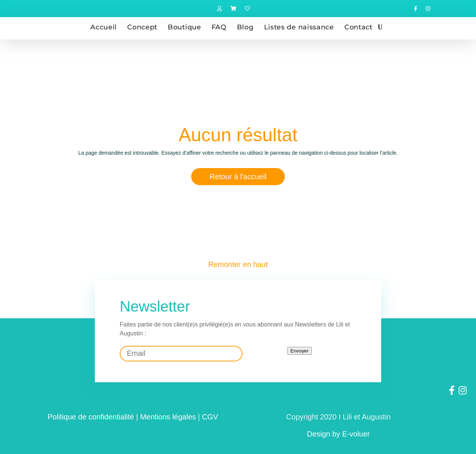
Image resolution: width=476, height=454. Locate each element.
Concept (142, 27)
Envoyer (300, 351)
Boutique (184, 27)
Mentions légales (168, 417)
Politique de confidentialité (91, 417)
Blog (245, 27)
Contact (358, 27)
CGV (210, 417)
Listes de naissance (299, 27)
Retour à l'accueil (238, 177)
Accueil (104, 27)
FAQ (219, 27)
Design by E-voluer (339, 434)
